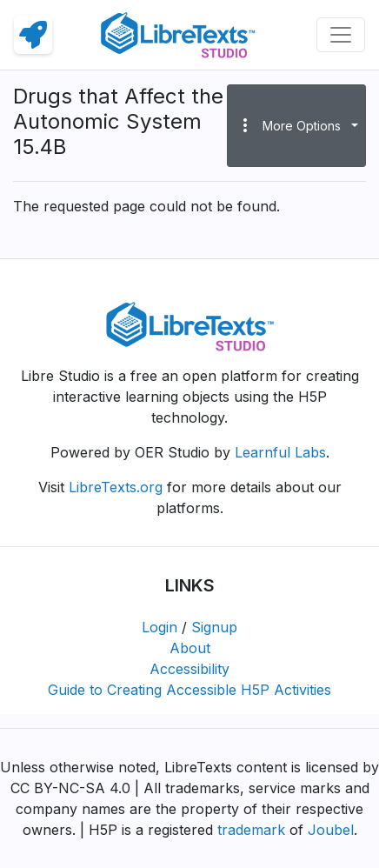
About (190, 648)
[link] (33, 35)
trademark (251, 830)
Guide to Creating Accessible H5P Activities (189, 690)
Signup (214, 627)
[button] (296, 125)
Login (160, 627)
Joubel (331, 830)
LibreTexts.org (116, 487)
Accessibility (189, 669)
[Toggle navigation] (341, 35)
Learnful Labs (280, 452)
